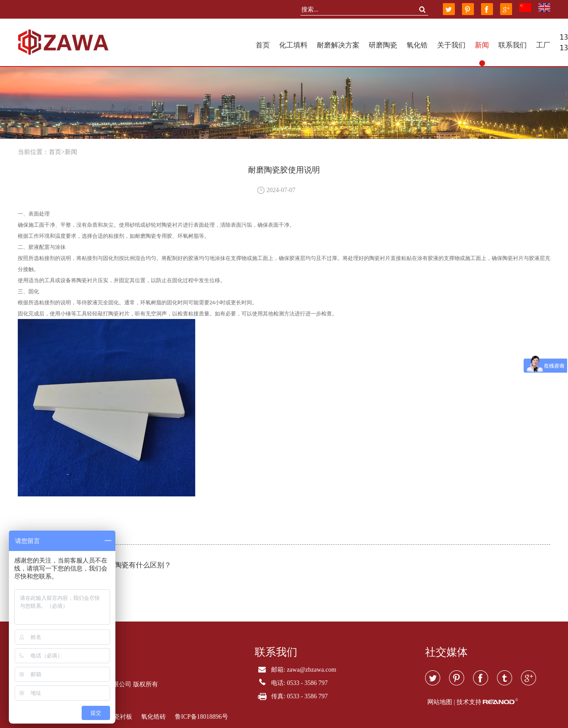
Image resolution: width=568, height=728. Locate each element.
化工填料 (293, 45)
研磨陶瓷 (383, 45)
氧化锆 (417, 45)
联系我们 (513, 45)
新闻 (482, 45)
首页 (263, 45)
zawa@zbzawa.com (311, 670)
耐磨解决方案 (338, 45)
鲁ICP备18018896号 (201, 717)
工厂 (543, 45)
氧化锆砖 (154, 717)
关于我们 (451, 45)
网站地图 (440, 702)
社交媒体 (446, 652)
